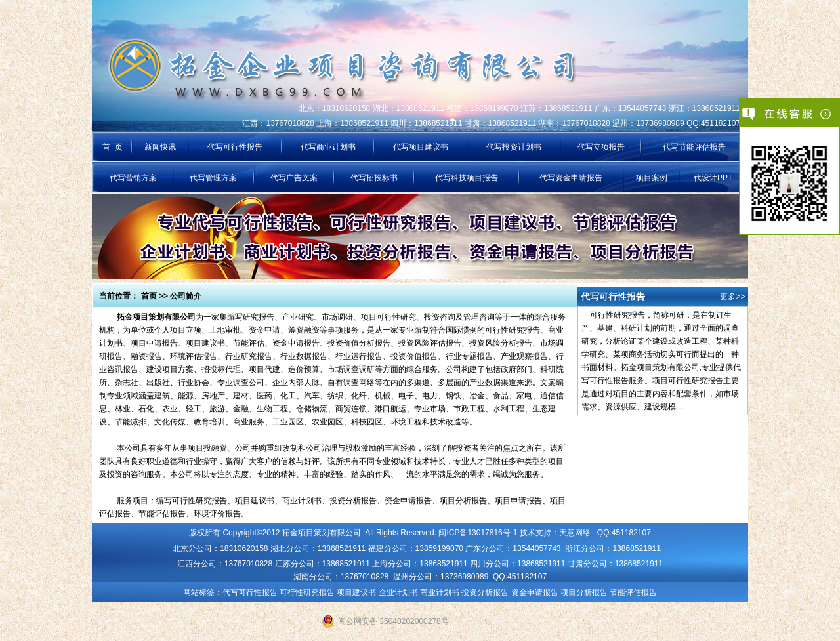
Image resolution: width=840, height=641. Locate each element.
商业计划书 (440, 592)
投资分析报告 (485, 592)
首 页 (113, 147)
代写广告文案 (294, 178)
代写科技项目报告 (467, 178)
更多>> (732, 297)
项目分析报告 (584, 592)
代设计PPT (713, 178)
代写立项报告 (601, 147)
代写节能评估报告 (694, 147)
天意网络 (575, 533)
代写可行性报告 (235, 147)
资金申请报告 (535, 592)
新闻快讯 (160, 147)
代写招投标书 (374, 178)
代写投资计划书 (514, 147)
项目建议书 (356, 592)
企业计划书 (398, 592)
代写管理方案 (213, 178)
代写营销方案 (133, 178)
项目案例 (652, 178)
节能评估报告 (633, 592)
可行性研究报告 (307, 592)
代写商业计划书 (328, 147)
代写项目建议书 (421, 147)
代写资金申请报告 (571, 178)
